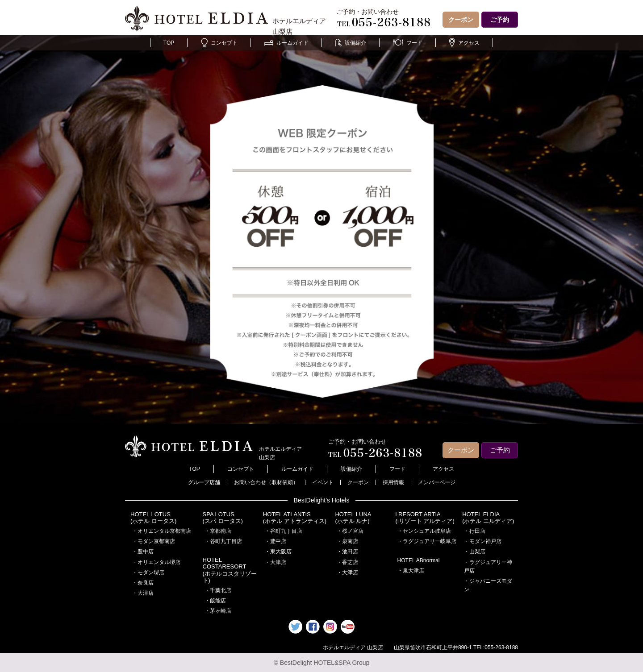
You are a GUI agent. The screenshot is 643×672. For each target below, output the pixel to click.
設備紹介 (351, 43)
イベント (323, 482)
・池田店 (347, 552)
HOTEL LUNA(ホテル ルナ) (353, 518)
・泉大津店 (411, 571)
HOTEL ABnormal (419, 560)
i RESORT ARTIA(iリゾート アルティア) (425, 518)
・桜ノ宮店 (350, 531)
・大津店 (143, 593)
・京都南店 (218, 531)
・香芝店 (347, 562)
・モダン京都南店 (154, 541)
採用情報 (393, 482)
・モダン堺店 (148, 572)
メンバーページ (437, 482)
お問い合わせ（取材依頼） (266, 482)
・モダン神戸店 (483, 541)
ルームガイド (286, 43)
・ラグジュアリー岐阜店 (427, 541)
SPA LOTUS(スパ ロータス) (223, 518)
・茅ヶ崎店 (218, 611)
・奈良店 (143, 583)
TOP (169, 43)
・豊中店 (143, 552)
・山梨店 (475, 552)
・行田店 (475, 531)
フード (408, 43)
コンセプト (219, 43)
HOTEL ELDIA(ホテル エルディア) (488, 518)
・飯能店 (215, 601)
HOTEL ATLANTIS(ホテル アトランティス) (295, 518)
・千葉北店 (218, 590)
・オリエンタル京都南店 (162, 531)
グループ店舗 (204, 482)
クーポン (461, 20)
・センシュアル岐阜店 (424, 531)
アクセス (464, 43)
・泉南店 (347, 541)
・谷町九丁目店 (223, 541)
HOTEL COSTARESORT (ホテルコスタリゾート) (230, 570)
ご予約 (500, 20)
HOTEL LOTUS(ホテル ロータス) (153, 518)
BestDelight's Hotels (322, 500)
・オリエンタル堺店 (156, 562)
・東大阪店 (278, 552)
